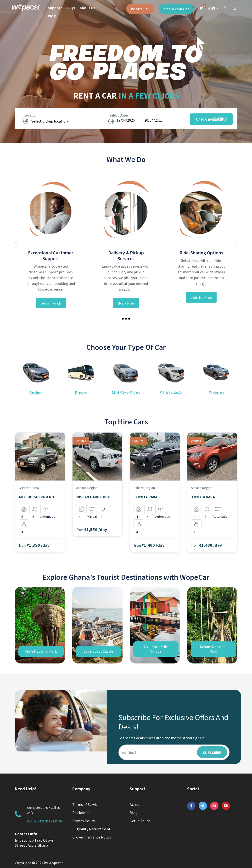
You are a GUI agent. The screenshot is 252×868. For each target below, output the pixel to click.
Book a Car (140, 9)
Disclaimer (81, 813)
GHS (213, 8)
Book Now (126, 303)
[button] (123, 319)
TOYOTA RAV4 (145, 497)
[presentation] (16, 241)
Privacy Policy (84, 821)
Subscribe (212, 752)
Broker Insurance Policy (92, 837)
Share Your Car (176, 9)
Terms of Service (86, 804)
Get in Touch (51, 303)
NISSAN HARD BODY (93, 497)
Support (55, 8)
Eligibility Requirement (91, 829)
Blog (52, 16)
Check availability (211, 119)
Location (30, 115)
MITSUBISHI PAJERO (36, 497)
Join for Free (201, 297)
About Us (87, 8)
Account (136, 804)
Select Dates (118, 115)
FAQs (71, 8)
